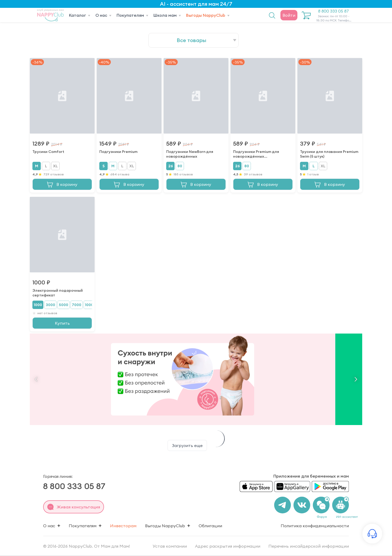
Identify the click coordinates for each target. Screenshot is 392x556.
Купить (62, 323)
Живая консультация (74, 507)
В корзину (62, 184)
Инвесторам (123, 526)
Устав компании (170, 546)
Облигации (210, 526)
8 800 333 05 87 (333, 15)
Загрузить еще (187, 445)
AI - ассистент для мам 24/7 (196, 4)
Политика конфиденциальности (315, 526)
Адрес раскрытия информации (228, 546)
